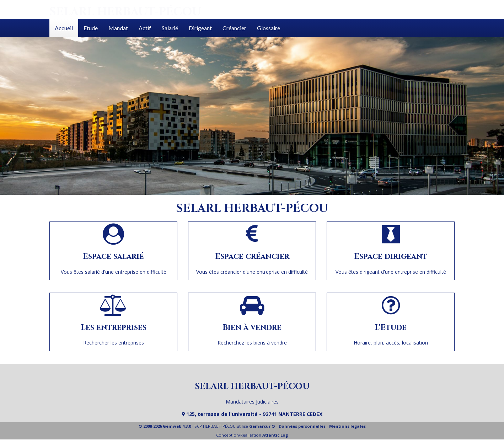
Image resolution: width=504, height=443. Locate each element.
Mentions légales (347, 426)
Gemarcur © (262, 426)
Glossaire (269, 28)
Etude (91, 28)
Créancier (234, 28)
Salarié (170, 28)
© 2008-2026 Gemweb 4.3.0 (165, 426)
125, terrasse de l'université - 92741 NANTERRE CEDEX (252, 414)
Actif (145, 28)
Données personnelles (302, 426)
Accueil (64, 28)
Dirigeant (200, 28)
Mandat (118, 28)
